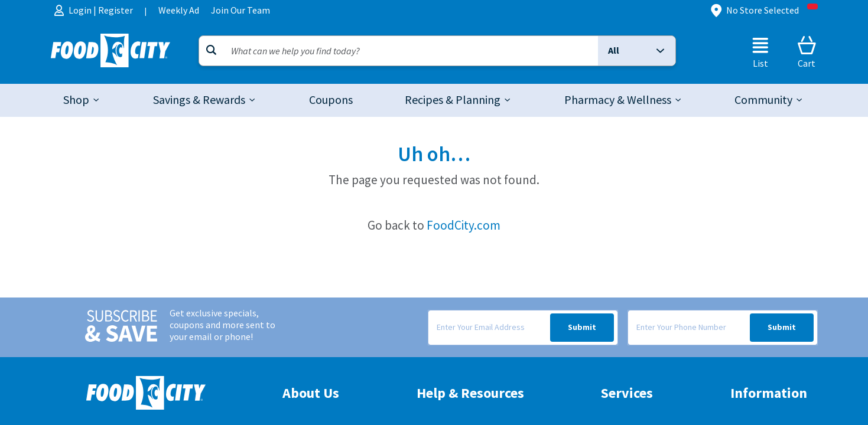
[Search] (399, 51)
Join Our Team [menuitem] (240, 10)
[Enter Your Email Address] (489, 328)
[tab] (82, 100)
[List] (760, 52)
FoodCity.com (464, 225)
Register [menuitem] (116, 10)
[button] (636, 51)
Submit (582, 327)
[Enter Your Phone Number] (688, 328)
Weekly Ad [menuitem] (179, 10)
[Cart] (807, 52)
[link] (331, 100)
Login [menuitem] (81, 10)
